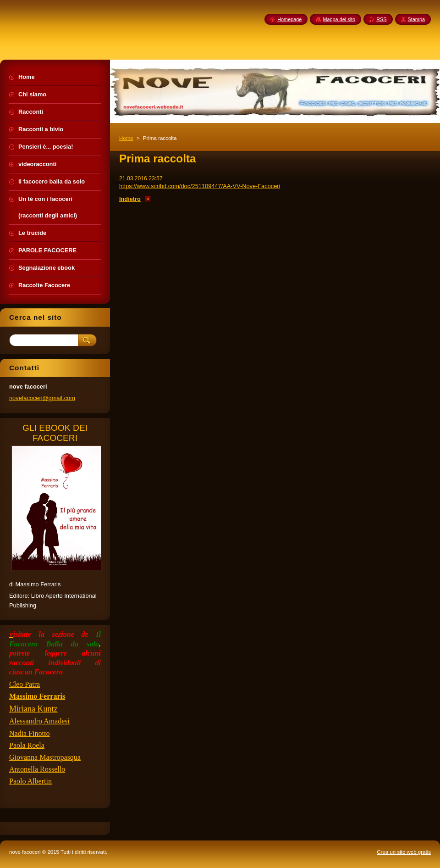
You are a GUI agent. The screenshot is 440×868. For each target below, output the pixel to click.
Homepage (289, 19)
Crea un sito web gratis (404, 852)
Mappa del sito (339, 19)
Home (126, 138)
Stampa (416, 19)
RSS (381, 19)
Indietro (130, 199)
